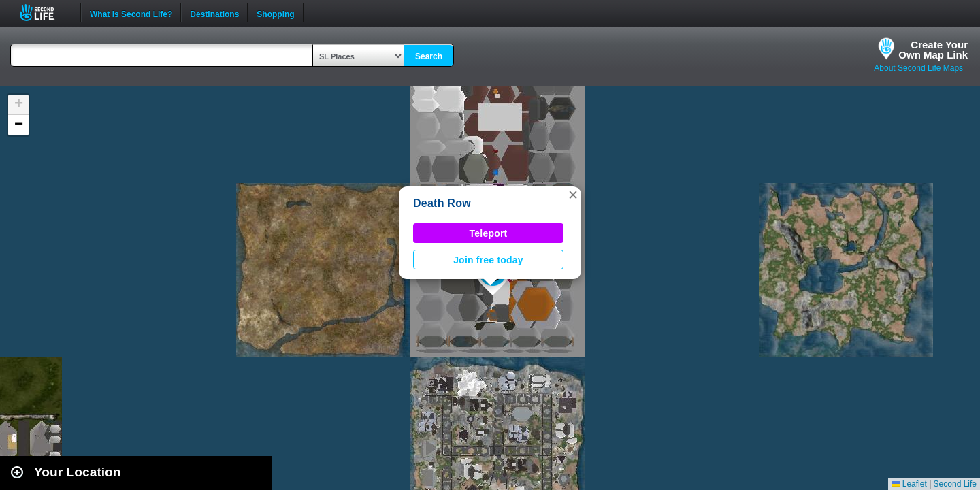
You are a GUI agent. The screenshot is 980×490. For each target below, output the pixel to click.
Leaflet (909, 484)
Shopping (275, 13)
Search (429, 56)
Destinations (214, 13)
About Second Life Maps (918, 68)
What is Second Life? (131, 13)
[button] (573, 195)
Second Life (45, 13)
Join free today (488, 260)
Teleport (489, 233)
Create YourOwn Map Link (933, 50)
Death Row (442, 203)
